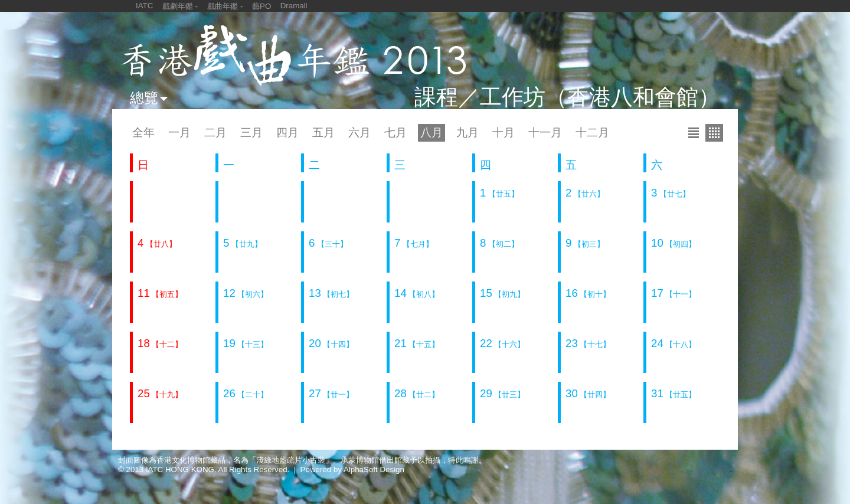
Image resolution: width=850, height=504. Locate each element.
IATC (144, 6)
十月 (504, 132)
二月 (215, 132)
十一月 (545, 132)
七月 (395, 132)
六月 (359, 132)
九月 (467, 132)
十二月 (592, 132)
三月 (251, 132)
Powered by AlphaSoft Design (352, 469)
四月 (287, 132)
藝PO (261, 6)
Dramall (294, 6)
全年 (143, 132)
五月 (323, 132)
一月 (179, 132)
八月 (431, 132)
